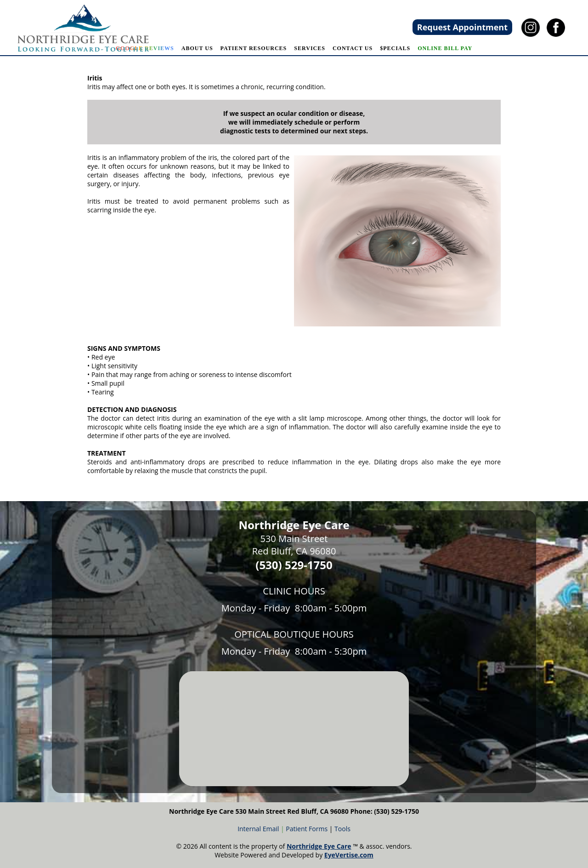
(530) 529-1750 (294, 565)
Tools (342, 829)
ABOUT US (197, 48)
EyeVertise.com (349, 855)
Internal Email (258, 829)
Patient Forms (307, 829)
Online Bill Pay (445, 48)
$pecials (395, 48)
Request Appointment (462, 27)
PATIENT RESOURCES (254, 48)
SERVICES (310, 48)
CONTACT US (353, 48)
